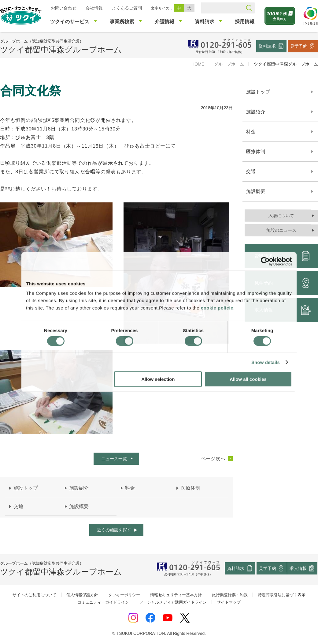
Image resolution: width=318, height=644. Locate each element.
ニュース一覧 (114, 458)
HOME (198, 64)
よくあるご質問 (127, 8)
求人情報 (298, 568)
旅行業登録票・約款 (230, 595)
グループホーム (229, 64)
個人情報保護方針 (82, 595)
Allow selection (158, 379)
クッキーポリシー (124, 595)
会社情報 (94, 8)
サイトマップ (229, 602)
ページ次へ (213, 458)
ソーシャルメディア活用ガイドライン (173, 602)
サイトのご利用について (34, 595)
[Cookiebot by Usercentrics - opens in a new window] (265, 261)
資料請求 (267, 46)
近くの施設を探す (114, 530)
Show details (266, 362)
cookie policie (217, 308)
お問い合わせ (64, 8)
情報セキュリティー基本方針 (176, 595)
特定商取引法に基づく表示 (282, 595)
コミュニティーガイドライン (103, 602)
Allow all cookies (248, 379)
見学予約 (299, 46)
